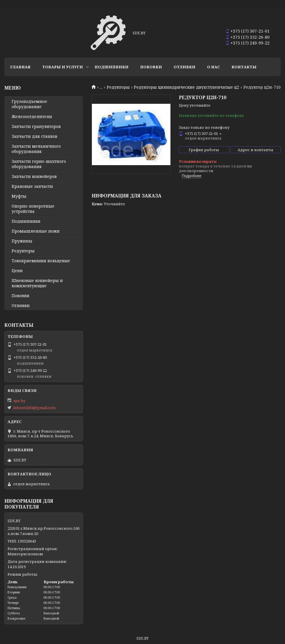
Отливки (185, 67)
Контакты (244, 67)
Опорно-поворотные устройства (33, 209)
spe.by (19, 401)
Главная (20, 67)
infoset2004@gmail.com (34, 408)
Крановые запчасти (32, 186)
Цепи (17, 271)
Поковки (151, 67)
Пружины (22, 241)
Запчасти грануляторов (36, 126)
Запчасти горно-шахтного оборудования (39, 164)
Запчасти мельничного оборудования (36, 149)
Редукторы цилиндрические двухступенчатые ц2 (186, 87)
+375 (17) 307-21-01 (250, 31)
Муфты (19, 196)
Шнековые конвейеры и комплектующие (37, 283)
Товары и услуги (63, 67)
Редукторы (118, 87)
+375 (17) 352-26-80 (250, 37)
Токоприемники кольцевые (41, 261)
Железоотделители (32, 117)
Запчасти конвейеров (34, 176)
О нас (213, 67)
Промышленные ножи (36, 231)
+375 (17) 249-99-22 (250, 43)
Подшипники (112, 67)
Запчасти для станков (34, 136)
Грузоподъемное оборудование (29, 104)
